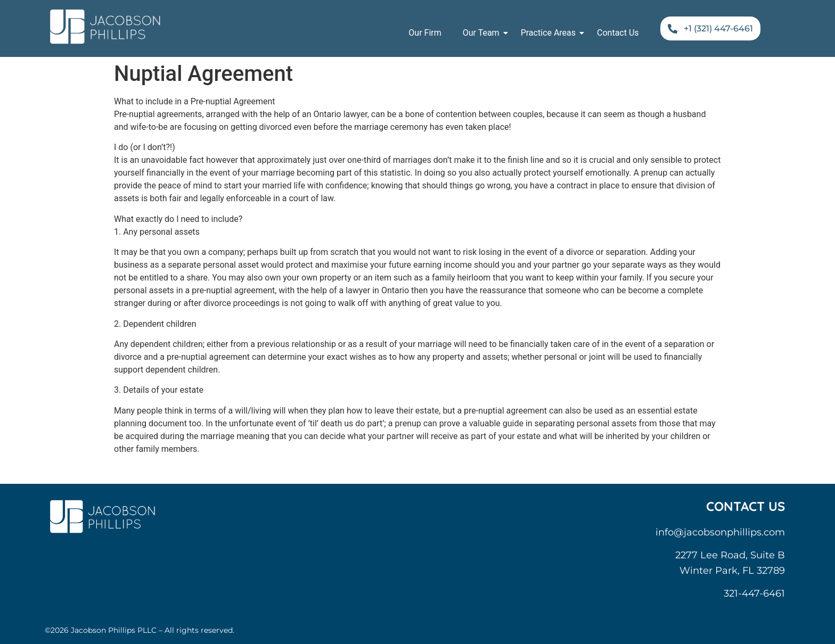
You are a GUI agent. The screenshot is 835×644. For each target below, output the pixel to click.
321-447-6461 (754, 593)
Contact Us (618, 33)
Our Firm (425, 33)
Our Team (484, 33)
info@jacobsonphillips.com (720, 532)
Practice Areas (551, 33)
